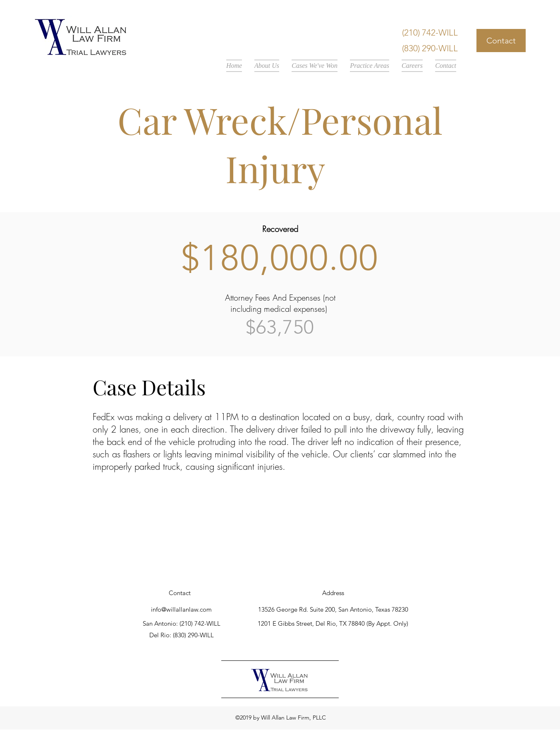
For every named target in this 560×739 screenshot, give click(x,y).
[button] (267, 66)
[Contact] (501, 41)
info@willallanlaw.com (181, 609)
